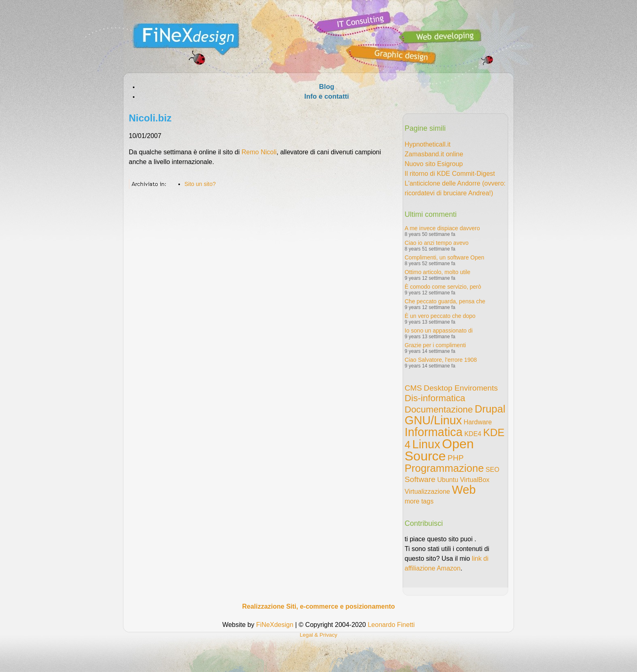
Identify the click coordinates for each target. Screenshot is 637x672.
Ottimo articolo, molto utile (438, 272)
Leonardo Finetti (391, 625)
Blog (326, 87)
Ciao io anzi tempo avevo (437, 243)
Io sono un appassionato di (439, 331)
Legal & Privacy (319, 635)
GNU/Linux (433, 420)
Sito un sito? (200, 184)
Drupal (490, 409)
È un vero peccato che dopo (440, 316)
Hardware (478, 422)
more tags (419, 501)
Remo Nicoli (259, 152)
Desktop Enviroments (461, 388)
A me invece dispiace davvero (442, 228)
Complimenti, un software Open (444, 257)
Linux (426, 444)
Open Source (439, 450)
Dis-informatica (435, 398)
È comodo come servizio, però (443, 287)
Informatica (433, 432)
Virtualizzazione (427, 492)
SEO (492, 470)
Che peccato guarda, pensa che (445, 301)
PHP (456, 458)
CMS (413, 388)
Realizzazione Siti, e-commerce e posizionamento (318, 606)
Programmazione (444, 468)
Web (464, 490)
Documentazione (439, 409)
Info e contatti (327, 96)
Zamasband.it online (434, 154)
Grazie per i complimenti (435, 345)
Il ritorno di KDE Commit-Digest (450, 174)
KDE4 (473, 434)
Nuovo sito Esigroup (434, 164)
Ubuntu (448, 480)
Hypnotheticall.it (428, 144)
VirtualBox (475, 480)
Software (420, 479)
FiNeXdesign (275, 625)
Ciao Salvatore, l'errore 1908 (441, 360)
